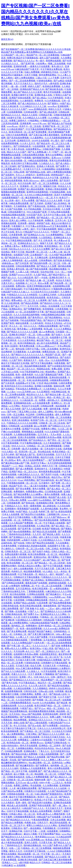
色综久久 (54, 600)
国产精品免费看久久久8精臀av (28, 494)
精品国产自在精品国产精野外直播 (28, 417)
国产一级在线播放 (33, 828)
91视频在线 (7, 720)
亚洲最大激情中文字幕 (22, 95)
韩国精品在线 (44, 369)
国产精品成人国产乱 (26, 454)
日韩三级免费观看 (10, 609)
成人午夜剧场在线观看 (12, 843)
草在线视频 (36, 785)
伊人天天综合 (20, 726)
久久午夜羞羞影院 (52, 443)
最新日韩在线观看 (18, 317)
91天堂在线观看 (49, 671)
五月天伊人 (44, 434)
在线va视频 (7, 688)
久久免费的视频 (51, 785)
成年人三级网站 (46, 412)
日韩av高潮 (19, 172)
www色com (13, 126)
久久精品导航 (44, 526)
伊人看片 (55, 141)
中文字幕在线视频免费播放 (39, 129)
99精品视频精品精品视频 (53, 315)
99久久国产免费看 (39, 637)
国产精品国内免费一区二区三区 (45, 263)
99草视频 (60, 691)
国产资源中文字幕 (48, 697)
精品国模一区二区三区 (46, 774)
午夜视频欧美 (49, 828)
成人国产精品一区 (52, 560)
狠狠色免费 (40, 780)
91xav (20, 480)
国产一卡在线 (41, 278)
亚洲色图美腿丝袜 (58, 258)
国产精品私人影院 (52, 534)
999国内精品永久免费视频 (49, 660)
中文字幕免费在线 (41, 477)
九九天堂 (37, 534)
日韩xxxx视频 (44, 335)
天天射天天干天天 (32, 169)
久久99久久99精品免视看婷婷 (39, 195)
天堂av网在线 (64, 346)
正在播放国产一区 (39, 255)
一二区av (50, 609)
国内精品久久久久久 (11, 115)
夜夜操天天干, (31, 360)
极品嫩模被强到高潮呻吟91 (14, 763)
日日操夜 (37, 529)
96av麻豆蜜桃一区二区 (40, 763)
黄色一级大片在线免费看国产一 (32, 460)
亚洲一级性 (21, 803)
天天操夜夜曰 (56, 469)
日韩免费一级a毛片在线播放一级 (27, 449)
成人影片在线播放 (39, 486)
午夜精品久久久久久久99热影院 (22, 295)
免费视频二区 (28, 586)
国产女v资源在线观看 (61, 512)
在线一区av (45, 360)
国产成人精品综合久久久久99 (32, 103)
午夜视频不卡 (18, 226)
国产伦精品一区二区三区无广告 (48, 657)
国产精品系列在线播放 (59, 686)
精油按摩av (51, 372)
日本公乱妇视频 (58, 820)
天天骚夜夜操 (20, 352)
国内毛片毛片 (41, 83)
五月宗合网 (10, 141)
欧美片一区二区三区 (48, 797)
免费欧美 (39, 101)
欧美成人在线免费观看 (41, 811)
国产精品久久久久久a (24, 61)
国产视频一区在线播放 (16, 611)
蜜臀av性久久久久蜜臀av (17, 648)
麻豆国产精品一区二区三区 (50, 340)
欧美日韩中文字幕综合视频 (25, 163)
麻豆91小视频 (31, 834)
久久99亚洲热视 (12, 303)
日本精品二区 (20, 634)
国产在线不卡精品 (41, 551)
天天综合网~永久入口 (24, 651)
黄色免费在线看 (27, 346)
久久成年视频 (34, 352)
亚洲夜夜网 (63, 106)
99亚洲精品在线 (59, 392)
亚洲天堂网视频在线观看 (39, 286)
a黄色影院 (54, 83)
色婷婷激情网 (14, 540)
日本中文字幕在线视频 (18, 811)
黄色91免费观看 (52, 494)
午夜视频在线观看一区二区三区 (22, 483)
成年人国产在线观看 (49, 58)
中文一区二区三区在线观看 (49, 586)
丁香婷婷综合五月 (14, 845)
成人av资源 (33, 783)
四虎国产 (58, 811)
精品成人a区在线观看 (17, 805)
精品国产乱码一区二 (19, 486)
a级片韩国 (24, 862)
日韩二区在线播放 (50, 349)
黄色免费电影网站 (48, 75)
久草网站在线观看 (36, 594)
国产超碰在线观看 (14, 757)
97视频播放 (49, 674)
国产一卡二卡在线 (56, 780)
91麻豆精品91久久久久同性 (58, 591)
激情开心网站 (14, 857)
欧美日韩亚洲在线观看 (31, 606)
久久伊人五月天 (28, 143)
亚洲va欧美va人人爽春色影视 (51, 814)
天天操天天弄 (49, 666)
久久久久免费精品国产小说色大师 (28, 643)
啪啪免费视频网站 (22, 597)
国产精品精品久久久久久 (18, 820)
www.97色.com (39, 123)
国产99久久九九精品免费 (13, 671)
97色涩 (40, 383)
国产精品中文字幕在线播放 (57, 320)
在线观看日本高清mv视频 (49, 437)
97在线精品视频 (58, 192)
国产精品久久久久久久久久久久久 (28, 355)
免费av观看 (57, 369)
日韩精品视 (14, 426)
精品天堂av (57, 477)
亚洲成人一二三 (10, 862)
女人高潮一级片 (13, 200)
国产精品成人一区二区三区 (50, 218)
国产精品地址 (65, 606)
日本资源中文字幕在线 (35, 851)
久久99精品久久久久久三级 (33, 106)
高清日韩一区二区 (28, 452)
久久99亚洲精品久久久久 (50, 540)
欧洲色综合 (66, 349)
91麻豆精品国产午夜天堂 (27, 69)
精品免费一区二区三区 (37, 252)
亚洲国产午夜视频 (22, 158)
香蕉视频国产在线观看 (28, 509)
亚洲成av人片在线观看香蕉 (33, 768)
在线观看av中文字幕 (26, 383)
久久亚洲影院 (44, 392)
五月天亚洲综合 (24, 589)
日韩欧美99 (17, 828)
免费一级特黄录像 (52, 409)
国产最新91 (53, 103)
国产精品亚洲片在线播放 (40, 803)
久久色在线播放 (48, 703)
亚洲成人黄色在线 (16, 269)
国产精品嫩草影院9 (25, 765)
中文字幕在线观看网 (47, 229)
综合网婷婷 (7, 352)
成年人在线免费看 (49, 181)
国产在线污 (57, 335)
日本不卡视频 (31, 75)
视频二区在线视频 (57, 64)
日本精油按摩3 (31, 112)
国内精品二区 (18, 626)
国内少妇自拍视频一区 (16, 161)
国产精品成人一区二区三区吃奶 (50, 563)
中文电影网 (7, 434)
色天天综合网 (25, 183)
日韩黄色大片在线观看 (35, 791)
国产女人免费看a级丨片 (40, 152)
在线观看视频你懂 (14, 691)
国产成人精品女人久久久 (56, 771)
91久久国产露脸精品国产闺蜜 (49, 375)
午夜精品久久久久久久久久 (54, 577)
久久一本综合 (61, 571)
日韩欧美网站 (27, 694)
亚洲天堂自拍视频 (46, 454)
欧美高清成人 (54, 298)
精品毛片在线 (47, 457)
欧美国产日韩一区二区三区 (44, 420)
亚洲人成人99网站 (18, 220)
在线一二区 (15, 848)
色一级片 (40, 61)
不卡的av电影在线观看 (59, 212)
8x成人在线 (10, 557)
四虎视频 (68, 449)
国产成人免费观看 (25, 469)
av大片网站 (15, 406)
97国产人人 (34, 611)
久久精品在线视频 (22, 688)
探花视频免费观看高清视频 (42, 711)
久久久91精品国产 (33, 560)
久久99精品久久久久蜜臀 (35, 118)
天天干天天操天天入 (24, 83)
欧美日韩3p (36, 648)
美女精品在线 (45, 452)
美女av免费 (43, 283)
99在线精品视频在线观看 (13, 215)
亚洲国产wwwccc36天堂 (21, 275)
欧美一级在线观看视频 (31, 629)
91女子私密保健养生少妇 (32, 372)
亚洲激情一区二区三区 (31, 186)
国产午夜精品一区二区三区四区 (35, 731)
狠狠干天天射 (47, 243)
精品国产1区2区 (53, 355)
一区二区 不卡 (51, 198)
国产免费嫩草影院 (33, 309)
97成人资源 (48, 648)
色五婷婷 (30, 415)
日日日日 (14, 677)
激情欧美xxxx (37, 743)
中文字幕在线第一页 (28, 574)
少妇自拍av (65, 726)
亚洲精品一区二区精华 (50, 746)
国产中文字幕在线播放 (42, 363)
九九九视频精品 (40, 688)
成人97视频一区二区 (24, 774)
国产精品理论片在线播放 (33, 514)
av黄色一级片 (29, 229)
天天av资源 (56, 434)
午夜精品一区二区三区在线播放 (55, 617)
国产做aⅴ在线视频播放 (20, 531)
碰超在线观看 (22, 323)
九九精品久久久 (47, 163)
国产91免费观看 (50, 726)
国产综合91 (40, 397)
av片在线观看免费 (41, 403)
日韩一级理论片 (59, 677)
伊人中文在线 (8, 232)
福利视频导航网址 (41, 158)
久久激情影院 (27, 101)
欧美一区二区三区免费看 (24, 218)
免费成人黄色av (12, 246)
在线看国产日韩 (21, 255)
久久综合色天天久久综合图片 (45, 292)
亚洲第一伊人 (26, 677)
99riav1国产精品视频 (32, 714)
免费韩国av (28, 520)
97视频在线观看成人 (51, 121)
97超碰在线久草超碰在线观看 (32, 546)
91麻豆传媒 (66, 474)
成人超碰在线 (49, 506)
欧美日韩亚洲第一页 (42, 589)
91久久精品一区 (10, 452)
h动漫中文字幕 (14, 118)
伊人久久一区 (16, 326)
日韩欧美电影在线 (10, 606)
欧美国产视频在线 (51, 529)
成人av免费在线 (47, 332)
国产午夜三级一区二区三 (19, 646)
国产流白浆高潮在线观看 (47, 520)
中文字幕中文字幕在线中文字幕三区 (19, 728)
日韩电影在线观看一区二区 (20, 794)
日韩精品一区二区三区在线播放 (57, 862)
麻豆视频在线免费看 (27, 788)
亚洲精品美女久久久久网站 (54, 614)
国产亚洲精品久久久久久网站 (24, 537)
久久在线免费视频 (60, 360)
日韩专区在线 (30, 691)
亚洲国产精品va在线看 (25, 603)
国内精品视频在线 (33, 845)
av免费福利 (14, 586)
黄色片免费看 (39, 489)
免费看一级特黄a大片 (49, 400)
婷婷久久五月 (55, 109)
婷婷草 (63, 714)
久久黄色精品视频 (49, 509)
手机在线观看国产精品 (31, 320)
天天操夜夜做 (20, 206)
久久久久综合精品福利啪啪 (27, 315)
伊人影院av (10, 460)
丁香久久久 (44, 751)
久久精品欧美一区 (29, 400)
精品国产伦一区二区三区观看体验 (43, 55)
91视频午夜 (19, 377)
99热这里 (35, 272)
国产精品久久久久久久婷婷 (52, 734)
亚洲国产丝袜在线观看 (20, 98)
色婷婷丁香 (44, 512)
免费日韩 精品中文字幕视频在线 (23, 58)
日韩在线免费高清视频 (33, 155)
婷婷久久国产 (35, 86)
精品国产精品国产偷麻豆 (40, 631)
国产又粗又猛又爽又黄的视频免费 (55, 860)
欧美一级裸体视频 (33, 506)
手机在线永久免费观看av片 (29, 389)
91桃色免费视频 (24, 477)
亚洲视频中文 (27, 800)
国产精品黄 (62, 703)
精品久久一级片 (47, 574)
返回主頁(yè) (7, 39)
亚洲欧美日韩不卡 (58, 278)
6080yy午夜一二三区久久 (51, 783)
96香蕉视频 (60, 363)
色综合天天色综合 (54, 323)
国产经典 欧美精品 (62, 260)
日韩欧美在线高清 (16, 777)
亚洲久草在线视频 (27, 437)
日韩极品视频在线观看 (37, 600)
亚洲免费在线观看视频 (37, 377)
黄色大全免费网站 (54, 155)
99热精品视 (49, 620)
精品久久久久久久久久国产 (14, 109)
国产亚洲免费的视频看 (60, 460)
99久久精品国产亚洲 (37, 212)
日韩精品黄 (64, 112)
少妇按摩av (41, 64)
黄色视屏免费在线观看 (50, 472)
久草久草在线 (18, 149)
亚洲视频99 (10, 509)
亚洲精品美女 (16, 309)
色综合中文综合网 (30, 406)
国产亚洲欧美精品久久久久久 (34, 717)
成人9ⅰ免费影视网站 (19, 623)
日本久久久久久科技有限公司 (52, 728)
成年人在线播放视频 (24, 569)
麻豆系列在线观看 (59, 823)
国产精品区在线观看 (55, 312)
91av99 (36, 703)
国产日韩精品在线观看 (13, 583)
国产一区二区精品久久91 (48, 651)
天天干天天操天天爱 (45, 569)
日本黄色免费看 (9, 546)
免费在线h (21, 286)
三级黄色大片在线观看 (41, 740)
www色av (52, 106)
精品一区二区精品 (56, 708)
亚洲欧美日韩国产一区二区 (22, 335)
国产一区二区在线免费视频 (22, 81)
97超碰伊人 (7, 146)
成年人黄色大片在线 (49, 537)
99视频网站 (65, 831)
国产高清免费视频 (22, 178)
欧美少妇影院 (12, 346)
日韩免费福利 (46, 260)
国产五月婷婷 (37, 203)
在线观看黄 (53, 831)
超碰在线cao (8, 263)
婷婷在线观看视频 (14, 181)
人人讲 (13, 788)
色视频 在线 (30, 823)
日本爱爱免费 (16, 235)
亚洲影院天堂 (24, 141)
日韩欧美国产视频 (52, 149)
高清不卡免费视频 (63, 195)
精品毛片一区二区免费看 (50, 683)
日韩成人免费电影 (22, 657)
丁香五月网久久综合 (27, 412)
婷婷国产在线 (44, 223)
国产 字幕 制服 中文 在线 (32, 609)
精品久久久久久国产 (17, 152)
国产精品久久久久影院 (56, 857)
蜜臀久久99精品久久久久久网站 (42, 825)
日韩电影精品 (60, 631)
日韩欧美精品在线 (14, 614)
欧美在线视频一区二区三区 (20, 563)
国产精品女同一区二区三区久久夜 (53, 143)
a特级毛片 (30, 175)
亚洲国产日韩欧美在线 (56, 743)
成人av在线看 (31, 260)
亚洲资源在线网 (51, 714)
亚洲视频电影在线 (22, 403)
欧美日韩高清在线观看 (35, 298)
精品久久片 (35, 862)
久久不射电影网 (36, 220)
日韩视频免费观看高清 (20, 703)
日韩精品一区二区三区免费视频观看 (45, 446)
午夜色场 (67, 717)
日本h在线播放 (40, 497)
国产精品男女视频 (56, 757)
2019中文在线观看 (41, 141)
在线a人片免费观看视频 (37, 777)
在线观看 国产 (36, 771)
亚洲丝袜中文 (41, 469)
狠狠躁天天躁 (50, 186)
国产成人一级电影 (56, 146)
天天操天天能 (22, 666)
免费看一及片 (41, 694)
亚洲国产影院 (8, 323)
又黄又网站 (32, 734)
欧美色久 (6, 420)
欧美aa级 (48, 329)
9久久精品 (48, 571)
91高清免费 (42, 603)
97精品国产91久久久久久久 (36, 232)
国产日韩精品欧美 (22, 146)
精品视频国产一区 (10, 629)
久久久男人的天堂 (38, 686)
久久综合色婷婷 (24, 700)
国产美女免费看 (24, 489)
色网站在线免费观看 (48, 326)
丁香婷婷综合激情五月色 (13, 591)
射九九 (19, 232)
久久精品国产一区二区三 (13, 55)
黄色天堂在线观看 (52, 92)
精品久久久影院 (30, 115)
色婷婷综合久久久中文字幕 (46, 178)
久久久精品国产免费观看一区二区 (26, 523)
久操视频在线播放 (25, 748)
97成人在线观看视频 (49, 754)
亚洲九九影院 (31, 843)
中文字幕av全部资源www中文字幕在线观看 (47, 226)
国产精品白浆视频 (30, 303)
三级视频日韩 (53, 514)
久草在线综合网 (24, 557)
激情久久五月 (16, 851)
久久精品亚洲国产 (16, 129)
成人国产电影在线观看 (37, 269)
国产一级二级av (60, 805)
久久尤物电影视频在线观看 (14, 640)
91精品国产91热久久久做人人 (15, 292)
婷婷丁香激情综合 (50, 357)
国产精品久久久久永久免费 (49, 200)
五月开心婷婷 (8, 454)
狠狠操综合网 (14, 457)
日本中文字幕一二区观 (35, 831)
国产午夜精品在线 (37, 206)
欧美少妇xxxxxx (32, 181)
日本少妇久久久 (42, 677)
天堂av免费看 (28, 200)
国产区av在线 (35, 726)
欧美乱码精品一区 (61, 452)
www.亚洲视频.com (35, 840)
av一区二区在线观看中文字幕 (30, 312)
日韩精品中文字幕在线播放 (27, 577)
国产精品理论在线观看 (44, 543)
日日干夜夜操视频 (10, 443)
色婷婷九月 (17, 571)
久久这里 (33, 512)
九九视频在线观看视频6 (25, 434)
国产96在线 (19, 543)
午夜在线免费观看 (40, 820)
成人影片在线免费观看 (48, 343)
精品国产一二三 (10, 466)
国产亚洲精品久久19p (34, 235)
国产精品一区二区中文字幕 (14, 771)
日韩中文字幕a (33, 349)
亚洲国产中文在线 (31, 429)
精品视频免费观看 (33, 571)
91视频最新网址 (40, 597)
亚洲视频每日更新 (45, 503)
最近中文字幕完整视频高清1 (23, 797)
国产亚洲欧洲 (8, 620)
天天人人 (20, 175)
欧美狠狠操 (48, 309)
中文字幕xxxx (61, 720)
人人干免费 (54, 78)
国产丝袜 (56, 646)
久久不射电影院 (56, 98)
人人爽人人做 (56, 252)
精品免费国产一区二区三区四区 (56, 680)
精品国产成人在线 (57, 497)
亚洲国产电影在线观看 (40, 805)
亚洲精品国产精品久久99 (32, 89)
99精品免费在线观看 (19, 203)
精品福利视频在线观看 (35, 366)
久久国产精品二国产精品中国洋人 (50, 275)
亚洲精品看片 (30, 751)
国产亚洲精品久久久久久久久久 (25, 680)
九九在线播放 (62, 543)
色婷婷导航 (55, 486)
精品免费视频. (21, 720)
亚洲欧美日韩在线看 (28, 860)
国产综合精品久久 (38, 440)
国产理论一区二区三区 (59, 440)
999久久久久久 (19, 446)
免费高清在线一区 (51, 352)
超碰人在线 (19, 723)
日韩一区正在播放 (16, 415)
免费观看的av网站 (35, 492)
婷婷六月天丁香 (50, 466)
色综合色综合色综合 (45, 748)
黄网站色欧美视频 (23, 497)
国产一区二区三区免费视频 (46, 183)
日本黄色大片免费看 (11, 429)
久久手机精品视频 (33, 209)
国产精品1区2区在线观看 (45, 531)
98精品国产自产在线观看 (49, 817)
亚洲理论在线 (43, 175)
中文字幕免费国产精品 (49, 834)
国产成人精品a (40, 98)
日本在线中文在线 (53, 449)
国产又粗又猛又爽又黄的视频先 (45, 135)
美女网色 (64, 509)
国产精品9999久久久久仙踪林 (53, 788)
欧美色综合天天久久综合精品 (19, 386)
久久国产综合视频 (14, 209)
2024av (64, 514)
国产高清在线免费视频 (18, 138)
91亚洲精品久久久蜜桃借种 (29, 620)
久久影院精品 (46, 238)
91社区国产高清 (34, 215)
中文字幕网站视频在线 (31, 443)
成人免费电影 (8, 477)
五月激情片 (45, 483)
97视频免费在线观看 (61, 289)
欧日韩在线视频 (18, 594)
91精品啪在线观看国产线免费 (44, 623)
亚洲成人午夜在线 (46, 166)
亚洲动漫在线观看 (58, 377)
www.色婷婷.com (57, 597)
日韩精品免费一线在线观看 (54, 406)
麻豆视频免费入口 (34, 198)
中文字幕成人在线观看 (54, 523)
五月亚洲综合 (50, 640)
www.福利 (33, 500)
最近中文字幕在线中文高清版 (15, 363)
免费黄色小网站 (49, 429)
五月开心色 (61, 220)
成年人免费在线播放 (25, 78)
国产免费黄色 (42, 765)
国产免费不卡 (63, 166)
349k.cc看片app (63, 634)
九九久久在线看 (26, 706)
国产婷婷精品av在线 (36, 172)
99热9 (29, 543)
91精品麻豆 (7, 865)
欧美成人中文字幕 (44, 800)
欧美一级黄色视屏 (25, 375)
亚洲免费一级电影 (27, 223)
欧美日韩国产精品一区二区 (48, 706)
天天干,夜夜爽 (35, 674)
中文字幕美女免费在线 (52, 69)
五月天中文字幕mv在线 (55, 215)
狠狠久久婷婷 (65, 229)
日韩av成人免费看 (18, 500)
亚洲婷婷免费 (20, 66)
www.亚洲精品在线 (38, 109)
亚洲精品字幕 (16, 831)
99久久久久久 (30, 326)
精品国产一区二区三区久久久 (21, 369)
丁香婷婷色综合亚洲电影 (19, 534)
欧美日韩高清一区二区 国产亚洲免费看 (28, 132)
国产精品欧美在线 (54, 89)
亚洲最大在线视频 (44, 386)
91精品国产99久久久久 (33, 808)
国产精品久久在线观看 (35, 757)
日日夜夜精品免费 (54, 492)
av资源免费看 (36, 329)
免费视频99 (32, 626)
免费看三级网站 (21, 785)
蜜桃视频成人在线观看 (33, 432)
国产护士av (40, 708)
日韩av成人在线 (46, 691)
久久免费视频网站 (55, 235)
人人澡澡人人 (33, 671)
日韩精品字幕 (46, 115)
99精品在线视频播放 (30, 357)
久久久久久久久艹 (41, 646)
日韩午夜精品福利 (14, 289)
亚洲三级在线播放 (21, 420)
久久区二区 (63, 429)
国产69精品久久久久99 (59, 426)
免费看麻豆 (24, 740)
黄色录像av (23, 329)
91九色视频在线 (53, 101)
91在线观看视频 (15, 112)
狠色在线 (20, 349)
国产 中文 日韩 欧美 (43, 240)
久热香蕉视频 (62, 309)
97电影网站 (34, 121)
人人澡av (11, 392)
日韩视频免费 (14, 503)
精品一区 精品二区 (56, 397)
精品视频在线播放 (58, 269)
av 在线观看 (20, 865)
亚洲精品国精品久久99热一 (58, 580)
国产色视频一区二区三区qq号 (47, 700)
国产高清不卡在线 (50, 474)
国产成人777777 (19, 306)
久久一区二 (61, 272)
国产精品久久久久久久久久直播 (22, 332)
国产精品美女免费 (16, 840)
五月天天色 (33, 306)
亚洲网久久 (57, 403)
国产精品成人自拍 (58, 694)
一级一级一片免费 (18, 86)
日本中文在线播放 (30, 617)
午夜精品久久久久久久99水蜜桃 (22, 423)
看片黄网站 (54, 557)
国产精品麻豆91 (54, 594)
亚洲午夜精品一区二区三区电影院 (55, 626)
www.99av (66, 834)
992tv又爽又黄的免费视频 (28, 668)
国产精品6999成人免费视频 (25, 754)
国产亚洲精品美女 (27, 166)
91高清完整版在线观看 (27, 697)
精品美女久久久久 (35, 395)
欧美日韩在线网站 (14, 298)
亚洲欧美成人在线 (44, 95)
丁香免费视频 (35, 640)
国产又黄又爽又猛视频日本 (41, 634)
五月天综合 (15, 714)
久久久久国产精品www (55, 517)
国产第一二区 (8, 349)
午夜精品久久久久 (14, 506)
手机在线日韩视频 (29, 238)
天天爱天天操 (46, 843)
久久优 (17, 617)
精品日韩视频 (51, 383)
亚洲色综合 (58, 763)
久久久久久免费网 (41, 249)
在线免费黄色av (34, 149)
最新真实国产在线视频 (36, 583)
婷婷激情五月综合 (50, 72)
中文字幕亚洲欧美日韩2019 (37, 289)
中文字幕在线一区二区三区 (35, 337)
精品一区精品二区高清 (30, 466)
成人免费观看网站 (16, 734)
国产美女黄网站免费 (17, 631)
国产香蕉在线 (28, 503)
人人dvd (51, 851)
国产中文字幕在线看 (53, 566)
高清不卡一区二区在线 (30, 126)
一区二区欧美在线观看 (29, 737)
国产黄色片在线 (10, 683)
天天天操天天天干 (54, 808)
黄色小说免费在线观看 (59, 768)
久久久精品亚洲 (26, 278)
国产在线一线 (55, 300)
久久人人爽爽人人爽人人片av (55, 760)
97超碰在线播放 (45, 81)
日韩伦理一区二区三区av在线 (30, 549)
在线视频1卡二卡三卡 (26, 283)
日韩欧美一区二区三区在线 (52, 423)
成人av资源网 (40, 426)
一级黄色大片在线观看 (39, 66)
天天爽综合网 (41, 258)
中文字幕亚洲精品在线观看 (19, 240)
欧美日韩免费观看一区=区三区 (43, 554)
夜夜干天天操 (18, 252)
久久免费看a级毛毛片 (12, 169)
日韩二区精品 (52, 549)
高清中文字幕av (39, 463)
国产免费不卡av (31, 614)
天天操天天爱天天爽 (26, 660)
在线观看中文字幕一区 (59, 546)
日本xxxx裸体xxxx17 (46, 346)
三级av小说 (41, 78)
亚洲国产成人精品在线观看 (31, 189)
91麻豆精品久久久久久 (29, 474)
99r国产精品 (22, 512)
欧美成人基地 (52, 840)
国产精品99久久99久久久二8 (54, 303)
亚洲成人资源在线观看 (57, 189)
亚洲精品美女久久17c (28, 243)
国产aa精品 (59, 81)
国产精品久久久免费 (47, 266)
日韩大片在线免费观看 (17, 135)
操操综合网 (59, 386)
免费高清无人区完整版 (32, 246)
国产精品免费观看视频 (60, 603)
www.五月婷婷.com (26, 392)
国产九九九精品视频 (32, 409)
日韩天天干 (43, 823)
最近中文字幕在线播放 (19, 517)
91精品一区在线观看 (50, 306)
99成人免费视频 (32, 72)
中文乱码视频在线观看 (60, 637)
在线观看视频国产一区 (13, 198)
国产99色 (12, 412)
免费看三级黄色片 (18, 121)
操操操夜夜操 (50, 606)
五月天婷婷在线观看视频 (59, 463)
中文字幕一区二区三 (51, 854)
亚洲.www (56, 158)
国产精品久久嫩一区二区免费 (40, 280)
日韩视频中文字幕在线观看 (54, 663)
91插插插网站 (49, 169)
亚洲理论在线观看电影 (38, 192)
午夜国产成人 (27, 708)
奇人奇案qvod (60, 240)
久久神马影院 (37, 323)
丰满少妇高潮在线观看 (38, 380)
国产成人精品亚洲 (48, 112)
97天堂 (6, 594)
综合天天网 (36, 666)
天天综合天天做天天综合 (53, 737)
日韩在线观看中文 (17, 212)
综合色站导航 (47, 272)
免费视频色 (19, 492)
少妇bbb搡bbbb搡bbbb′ (12, 834)
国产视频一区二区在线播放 (58, 417)
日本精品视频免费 (14, 751)
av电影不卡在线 (29, 540)
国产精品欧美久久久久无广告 (19, 258)
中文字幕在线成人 (28, 683)
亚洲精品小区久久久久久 (41, 720)
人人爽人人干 (22, 637)
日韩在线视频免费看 (26, 266)
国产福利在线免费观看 (29, 760)
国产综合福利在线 (46, 480)
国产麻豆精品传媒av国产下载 (15, 463)
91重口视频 (37, 517)
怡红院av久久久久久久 (20, 249)
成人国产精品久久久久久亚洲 (28, 92)
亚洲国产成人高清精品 (56, 203)
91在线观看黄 (39, 146)
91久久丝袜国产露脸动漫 (57, 432)
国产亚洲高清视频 (30, 457)
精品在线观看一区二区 (29, 854)
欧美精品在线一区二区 (18, 743)
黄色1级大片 (58, 66)
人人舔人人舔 (22, 272)
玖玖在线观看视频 (27, 526)
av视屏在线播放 (61, 589)
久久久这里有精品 (27, 340)
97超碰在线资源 (32, 663)
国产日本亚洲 (22, 263)
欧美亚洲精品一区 (54, 246)
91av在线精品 (45, 500)
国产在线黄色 (8, 175)
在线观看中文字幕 (59, 337)
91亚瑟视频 (19, 600)
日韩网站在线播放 (45, 415)
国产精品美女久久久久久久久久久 (18, 837)
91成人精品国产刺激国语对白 (49, 794)
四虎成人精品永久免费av (30, 566)
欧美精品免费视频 (52, 86)
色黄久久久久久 (19, 674)
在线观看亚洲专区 (49, 654)
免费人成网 (55, 717)
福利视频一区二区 (59, 765)
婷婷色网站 (30, 480)
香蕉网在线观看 (54, 61)
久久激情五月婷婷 (48, 295)
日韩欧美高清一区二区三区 (18, 551)
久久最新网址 (37, 138)
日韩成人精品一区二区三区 (22, 814)
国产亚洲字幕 (28, 64)
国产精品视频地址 (54, 317)
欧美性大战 (10, 329)
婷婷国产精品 (8, 637)
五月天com (21, 783)
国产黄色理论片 (36, 317)
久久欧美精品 (50, 389)
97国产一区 (58, 152)
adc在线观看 (27, 426)
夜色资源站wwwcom (45, 837)
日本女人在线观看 (11, 514)
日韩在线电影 (16, 560)
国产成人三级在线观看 (36, 723)
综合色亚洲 (19, 280)
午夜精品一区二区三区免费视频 (36, 848)
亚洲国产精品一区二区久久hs (23, 472)
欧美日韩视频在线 (27, 343)
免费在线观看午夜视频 (16, 554)
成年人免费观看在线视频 (59, 172)
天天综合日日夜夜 (52, 209)
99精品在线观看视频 (38, 161)
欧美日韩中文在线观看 (33, 857)
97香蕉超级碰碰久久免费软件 (56, 668)
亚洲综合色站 (40, 557)
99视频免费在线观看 (60, 380)
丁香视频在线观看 (35, 591)
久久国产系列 (16, 360)
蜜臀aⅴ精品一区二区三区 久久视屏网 (29, 300)
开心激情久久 (8, 549)
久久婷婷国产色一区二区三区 (19, 397)
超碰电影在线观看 (58, 583)
